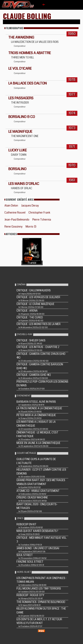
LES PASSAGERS (21, 98)
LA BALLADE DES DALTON (28, 83)
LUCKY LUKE (18, 150)
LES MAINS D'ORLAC (24, 184)
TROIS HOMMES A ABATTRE (30, 53)
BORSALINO (17, 169)
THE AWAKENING (21, 37)
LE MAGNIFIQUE (20, 132)
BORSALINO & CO (22, 117)
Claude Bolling (27, 16)
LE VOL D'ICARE (20, 69)
